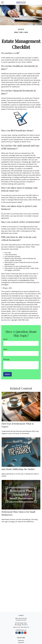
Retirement (21, 641)
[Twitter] (19, 633)
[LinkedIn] (22, 633)
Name (5, 339)
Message (6, 359)
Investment (21, 642)
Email (5, 349)
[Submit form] (7, 374)
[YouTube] (25, 633)
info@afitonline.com (21, 630)
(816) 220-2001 (23, 618)
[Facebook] (17, 633)
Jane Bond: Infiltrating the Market (18, 469)
